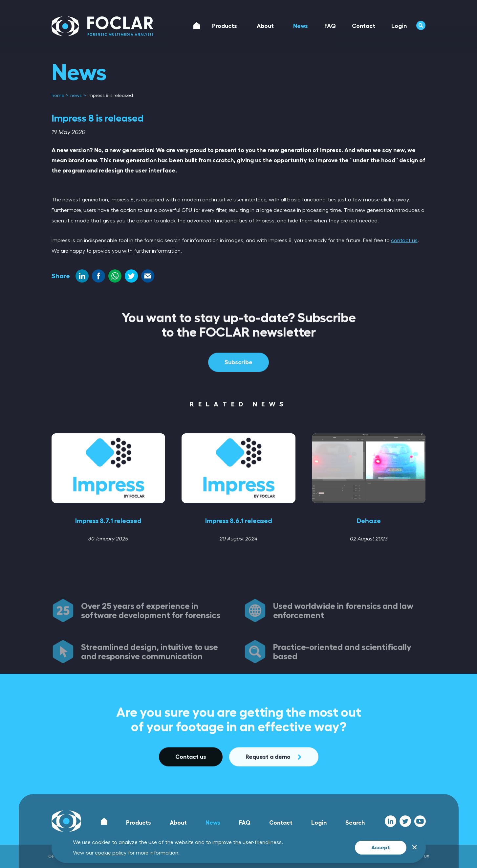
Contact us (191, 787)
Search (355, 823)
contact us (404, 240)
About (178, 823)
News (213, 823)
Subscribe (238, 393)
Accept (381, 848)
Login (319, 823)
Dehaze (369, 521)
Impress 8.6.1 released (239, 521)
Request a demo (274, 787)
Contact (281, 823)
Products (139, 823)
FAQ (245, 823)
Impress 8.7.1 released (108, 521)
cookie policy (111, 853)
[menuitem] (58, 96)
